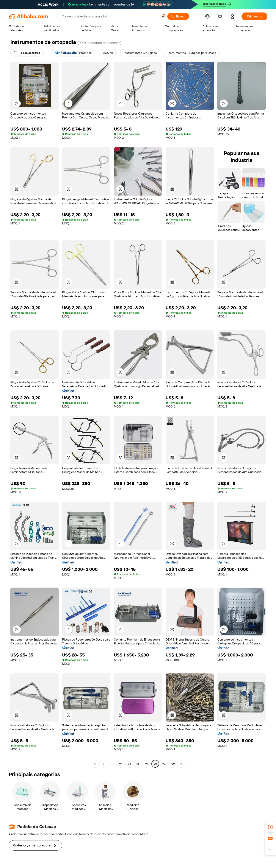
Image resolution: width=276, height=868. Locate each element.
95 (129, 764)
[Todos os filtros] (27, 53)
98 (155, 764)
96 (138, 764)
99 (164, 764)
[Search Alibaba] (109, 16)
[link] (270, 827)
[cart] (221, 17)
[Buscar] (178, 16)
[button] (163, 16)
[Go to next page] (181, 764)
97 (147, 764)
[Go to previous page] (95, 764)
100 (173, 764)
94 (121, 764)
